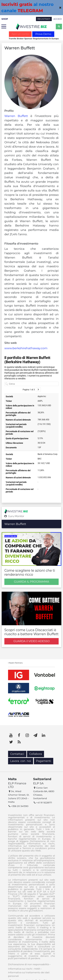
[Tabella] (32, 425)
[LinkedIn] (44, 735)
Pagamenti (44, 761)
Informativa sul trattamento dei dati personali (29, 974)
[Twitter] (11, 742)
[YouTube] (11, 735)
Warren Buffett (16, 116)
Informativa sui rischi (20, 969)
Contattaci (17, 754)
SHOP (5, 19)
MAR (37, 969)
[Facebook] (19, 735)
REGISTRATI (44, 19)
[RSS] (19, 742)
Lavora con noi (21, 761)
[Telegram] (35, 735)
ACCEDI (58, 19)
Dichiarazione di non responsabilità (28, 964)
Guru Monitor (14, 516)
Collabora (36, 754)
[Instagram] (27, 735)
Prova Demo (43, 34)
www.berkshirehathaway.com (26, 348)
